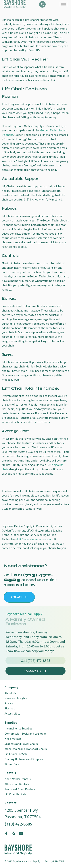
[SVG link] (18, 850)
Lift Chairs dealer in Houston (35, 539)
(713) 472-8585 (18, 824)
